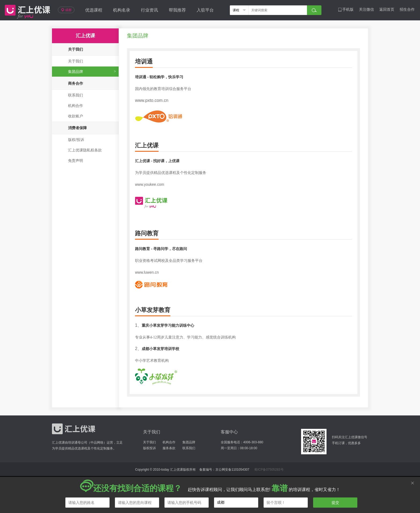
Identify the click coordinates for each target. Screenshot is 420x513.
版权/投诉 (76, 140)
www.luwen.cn (147, 272)
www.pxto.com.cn (152, 100)
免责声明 (76, 161)
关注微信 (366, 9)
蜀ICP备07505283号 (269, 470)
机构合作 (76, 106)
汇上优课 (26, 10)
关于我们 (76, 61)
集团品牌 (76, 72)
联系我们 (76, 95)
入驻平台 (205, 10)
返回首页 (387, 9)
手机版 (346, 9)
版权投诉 (149, 448)
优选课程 (94, 10)
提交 (335, 503)
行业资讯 (149, 10)
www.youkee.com (150, 184)
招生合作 (407, 9)
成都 (66, 10)
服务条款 (169, 448)
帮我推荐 (177, 10)
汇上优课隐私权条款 (85, 150)
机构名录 (122, 10)
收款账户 (76, 116)
